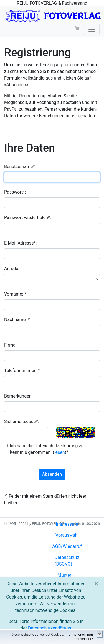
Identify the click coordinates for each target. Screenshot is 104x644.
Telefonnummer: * (22, 371)
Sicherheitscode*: (21, 422)
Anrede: (12, 268)
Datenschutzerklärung (50, 628)
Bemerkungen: (18, 396)
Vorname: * (15, 294)
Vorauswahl (67, 535)
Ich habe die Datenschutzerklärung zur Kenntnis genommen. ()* (47, 449)
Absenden (52, 474)
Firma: (10, 345)
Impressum (67, 524)
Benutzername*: (20, 166)
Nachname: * (17, 320)
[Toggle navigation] (92, 29)
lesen (60, 452)
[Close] (96, 584)
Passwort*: (15, 192)
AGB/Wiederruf (67, 546)
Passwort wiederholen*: (28, 217)
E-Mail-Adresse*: (20, 243)
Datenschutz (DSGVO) (67, 561)
